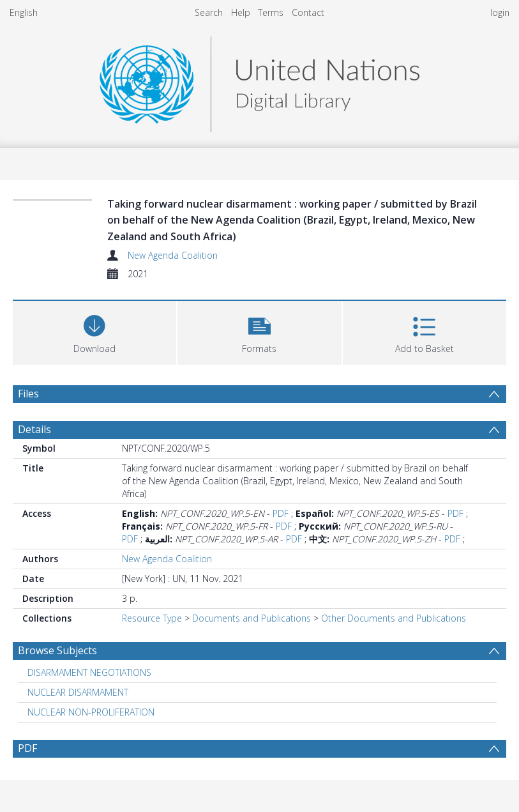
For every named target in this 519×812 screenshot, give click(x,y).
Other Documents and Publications (394, 618)
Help (241, 12)
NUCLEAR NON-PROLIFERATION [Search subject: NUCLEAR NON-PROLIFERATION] (91, 712)
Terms (271, 12)
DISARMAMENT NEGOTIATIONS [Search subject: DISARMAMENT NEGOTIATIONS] (89, 672)
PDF (281, 513)
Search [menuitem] (209, 12)
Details (34, 429)
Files (28, 394)
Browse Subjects (57, 650)
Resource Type (152, 618)
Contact (308, 12)
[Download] (94, 331)
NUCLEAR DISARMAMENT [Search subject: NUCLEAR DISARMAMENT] (78, 692)
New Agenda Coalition (173, 255)
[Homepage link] (259, 81)
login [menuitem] (500, 12)
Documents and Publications (252, 618)
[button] (259, 331)
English (24, 12)
